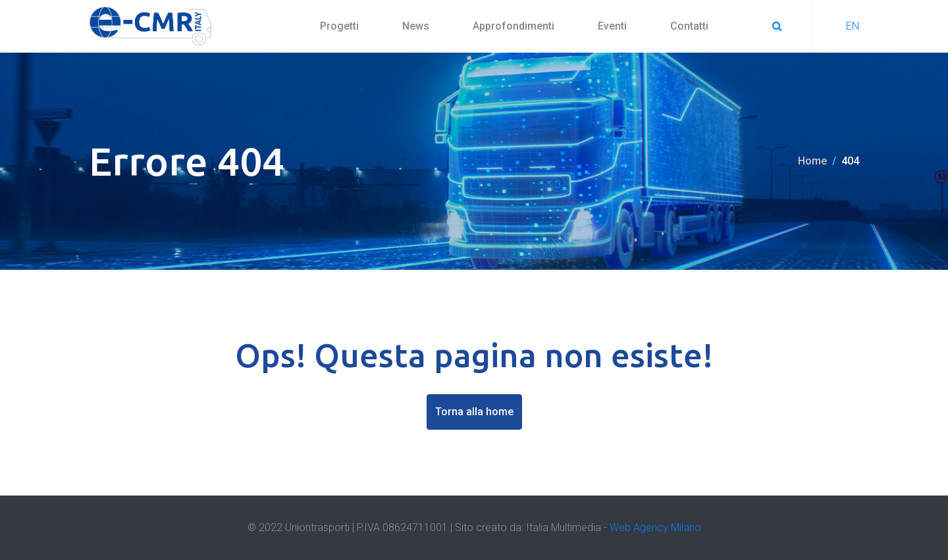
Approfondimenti (513, 26)
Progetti (339, 26)
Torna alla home (474, 412)
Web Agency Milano (655, 527)
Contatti (689, 26)
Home (812, 161)
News (416, 26)
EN (853, 26)
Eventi (612, 26)
